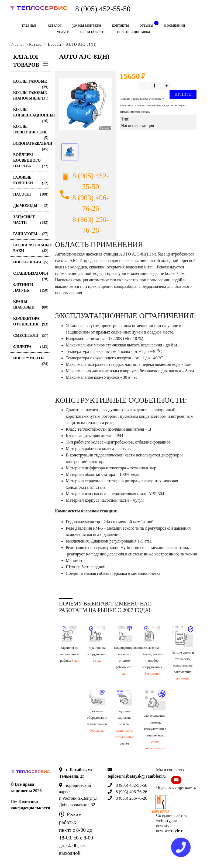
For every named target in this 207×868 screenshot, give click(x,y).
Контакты (120, 25)
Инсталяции (31, 262)
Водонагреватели (32, 145)
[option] (85, 104)
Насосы (54, 45)
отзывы (149, 24)
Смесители (31, 336)
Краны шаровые (31, 305)
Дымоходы (31, 206)
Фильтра (31, 347)
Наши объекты (93, 32)
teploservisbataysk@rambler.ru (137, 776)
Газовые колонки (31, 181)
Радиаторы (31, 234)
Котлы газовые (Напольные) (31, 96)
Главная (29, 25)
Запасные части (31, 220)
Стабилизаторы (31, 275)
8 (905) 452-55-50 (103, 9)
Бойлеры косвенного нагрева (31, 161)
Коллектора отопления (31, 322)
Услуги (63, 32)
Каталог (55, 25)
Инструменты (31, 360)
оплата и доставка (133, 32)
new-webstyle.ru (170, 831)
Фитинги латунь (31, 288)
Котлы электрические (31, 131)
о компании (174, 25)
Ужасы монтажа (87, 25)
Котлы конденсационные (32, 114)
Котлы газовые (31, 83)
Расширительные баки (32, 248)
